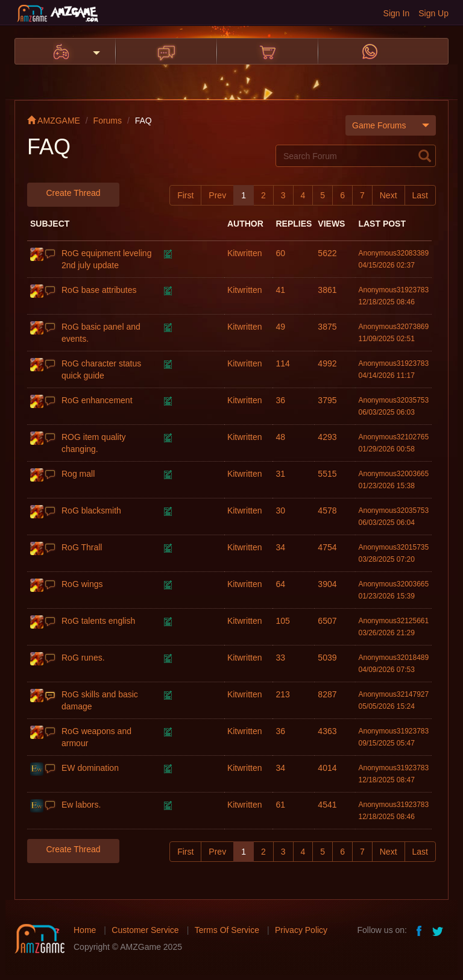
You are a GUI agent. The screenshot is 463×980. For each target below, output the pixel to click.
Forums (108, 121)
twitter (439, 930)
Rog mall (78, 474)
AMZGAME (54, 121)
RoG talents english (98, 621)
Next (389, 195)
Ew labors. (81, 805)
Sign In (397, 13)
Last (420, 195)
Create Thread (73, 193)
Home (85, 930)
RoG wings (82, 584)
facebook (420, 930)
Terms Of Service (227, 930)
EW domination (90, 768)
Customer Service (145, 930)
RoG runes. (83, 658)
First (185, 195)
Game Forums (391, 125)
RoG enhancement (97, 400)
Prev (217, 195)
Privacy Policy (301, 930)
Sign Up (433, 13)
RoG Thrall (82, 547)
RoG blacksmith (91, 510)
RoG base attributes (99, 290)
